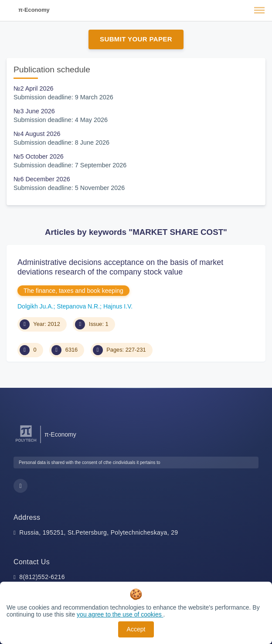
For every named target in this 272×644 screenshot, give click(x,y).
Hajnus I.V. (118, 306)
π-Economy (34, 10)
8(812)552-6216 (42, 577)
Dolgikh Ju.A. (35, 306)
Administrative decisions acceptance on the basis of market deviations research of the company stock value (120, 267)
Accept (136, 629)
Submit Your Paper (136, 39)
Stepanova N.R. (78, 306)
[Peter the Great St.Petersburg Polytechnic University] (26, 442)
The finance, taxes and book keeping (73, 291)
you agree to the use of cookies (120, 614)
